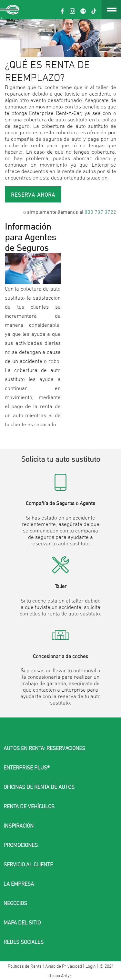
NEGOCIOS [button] (15, 903)
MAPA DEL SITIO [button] (22, 923)
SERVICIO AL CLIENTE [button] (28, 864)
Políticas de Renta (25, 966)
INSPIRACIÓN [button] (19, 826)
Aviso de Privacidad (64, 966)
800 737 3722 (100, 212)
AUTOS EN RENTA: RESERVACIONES (44, 748)
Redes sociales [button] (24, 942)
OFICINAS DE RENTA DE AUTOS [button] (39, 787)
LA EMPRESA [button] (19, 884)
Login (91, 966)
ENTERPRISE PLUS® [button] (27, 768)
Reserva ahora (33, 195)
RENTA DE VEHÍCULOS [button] (29, 806)
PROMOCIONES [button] (21, 845)
